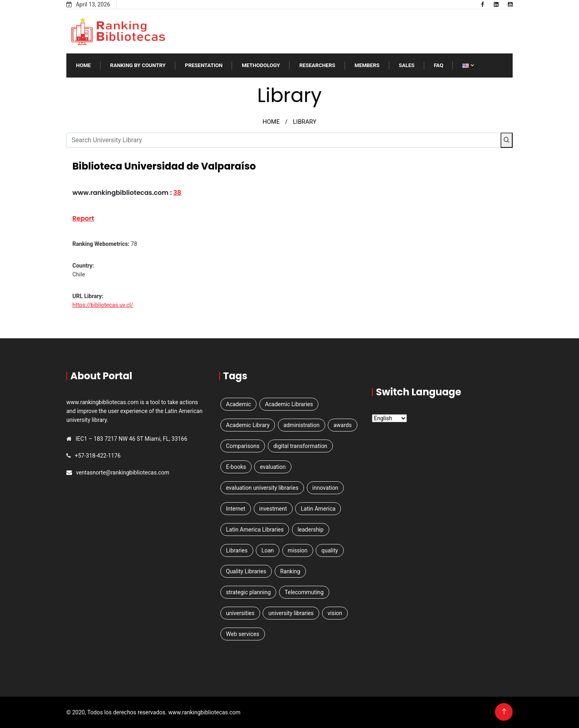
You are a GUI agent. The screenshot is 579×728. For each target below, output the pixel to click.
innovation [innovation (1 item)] (325, 488)
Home (83, 65)
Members (367, 65)
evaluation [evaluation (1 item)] (273, 467)
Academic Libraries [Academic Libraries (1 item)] (289, 404)
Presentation (204, 65)
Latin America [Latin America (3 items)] (318, 509)
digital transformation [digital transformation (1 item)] (300, 446)
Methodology (261, 65)
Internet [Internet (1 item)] (236, 509)
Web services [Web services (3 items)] (243, 634)
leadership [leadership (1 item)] (311, 530)
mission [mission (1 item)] (298, 550)
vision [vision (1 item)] (335, 613)
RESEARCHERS (317, 65)
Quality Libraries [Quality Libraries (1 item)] (246, 571)
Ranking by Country (138, 65)
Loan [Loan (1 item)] (268, 550)
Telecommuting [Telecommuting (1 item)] (304, 592)
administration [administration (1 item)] (302, 425)
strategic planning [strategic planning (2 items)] (248, 592)
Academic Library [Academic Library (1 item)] (248, 425)
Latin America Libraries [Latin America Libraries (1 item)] (255, 530)
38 (177, 193)
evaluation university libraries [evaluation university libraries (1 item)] (262, 488)
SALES (407, 65)
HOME (271, 122)
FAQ (439, 65)
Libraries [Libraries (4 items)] (237, 550)
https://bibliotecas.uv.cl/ (103, 305)
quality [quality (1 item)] (330, 550)
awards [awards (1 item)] (343, 425)
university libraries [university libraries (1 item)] (291, 613)
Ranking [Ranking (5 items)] (290, 571)
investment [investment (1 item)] (273, 509)
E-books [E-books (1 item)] (236, 467)
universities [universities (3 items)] (240, 613)
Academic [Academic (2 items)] (238, 404)
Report (83, 218)
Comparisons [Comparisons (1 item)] (243, 446)
